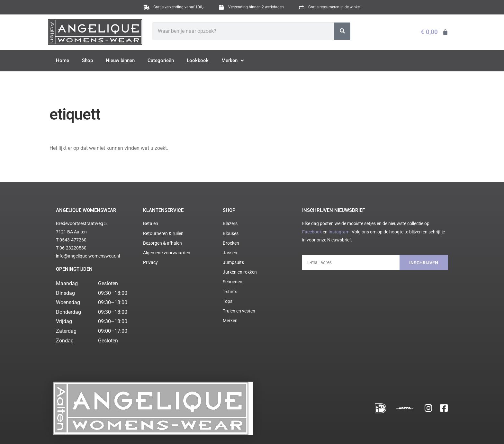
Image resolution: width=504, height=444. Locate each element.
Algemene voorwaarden (122, 431)
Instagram (339, 232)
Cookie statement (180, 431)
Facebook (312, 232)
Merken (233, 61)
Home (63, 60)
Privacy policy (153, 431)
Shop (87, 60)
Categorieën (161, 60)
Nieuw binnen (120, 60)
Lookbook (198, 60)
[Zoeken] (342, 31)
